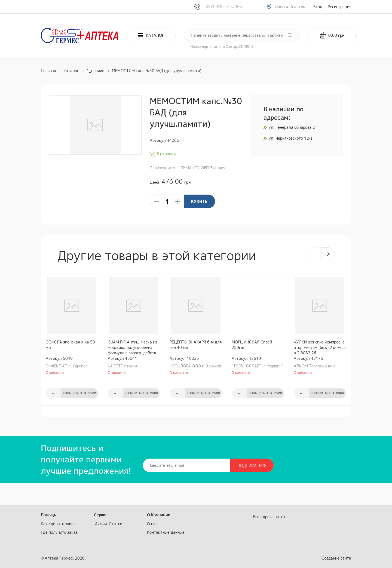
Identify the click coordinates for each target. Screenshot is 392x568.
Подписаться (252, 466)
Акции (101, 524)
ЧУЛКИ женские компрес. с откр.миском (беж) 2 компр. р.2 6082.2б (320, 347)
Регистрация (339, 7)
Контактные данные (166, 532)
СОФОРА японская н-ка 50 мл (70, 345)
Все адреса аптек (269, 517)
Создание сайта (336, 558)
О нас (152, 524)
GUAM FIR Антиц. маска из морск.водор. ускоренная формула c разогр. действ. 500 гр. (132, 348)
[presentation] (315, 254)
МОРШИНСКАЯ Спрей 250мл (252, 345)
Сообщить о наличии (79, 393)
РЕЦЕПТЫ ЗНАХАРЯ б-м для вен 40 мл (196, 345)
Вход (318, 7)
